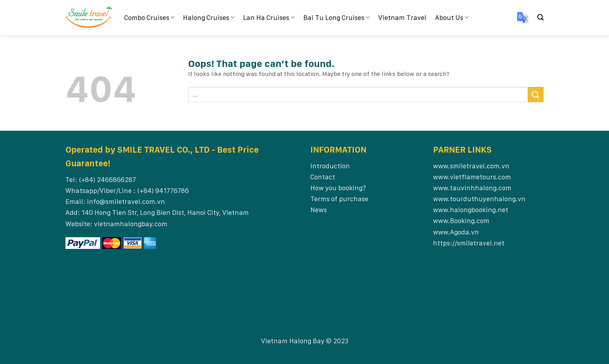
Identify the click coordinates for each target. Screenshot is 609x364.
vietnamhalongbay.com (131, 224)
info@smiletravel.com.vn (126, 201)
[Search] (540, 17)
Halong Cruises (209, 17)
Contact (323, 177)
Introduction (330, 166)
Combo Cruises (149, 17)
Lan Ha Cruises (269, 17)
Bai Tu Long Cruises (336, 17)
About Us (452, 17)
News (319, 210)
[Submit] (536, 95)
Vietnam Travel (402, 17)
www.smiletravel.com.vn (471, 166)
